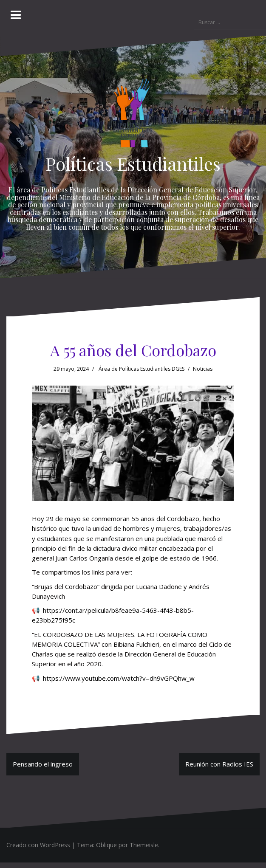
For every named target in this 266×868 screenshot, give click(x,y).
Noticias (203, 369)
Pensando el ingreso (43, 764)
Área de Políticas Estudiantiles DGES (141, 369)
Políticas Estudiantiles (133, 163)
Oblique (106, 845)
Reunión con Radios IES (219, 764)
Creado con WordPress (38, 845)
